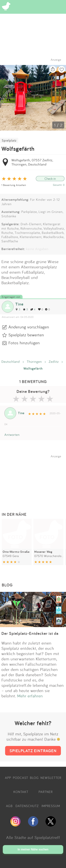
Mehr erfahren (30, 696)
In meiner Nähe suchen (33, 849)
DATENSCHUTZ (27, 806)
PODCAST (21, 778)
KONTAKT (21, 792)
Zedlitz (54, 362)
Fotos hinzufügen (24, 343)
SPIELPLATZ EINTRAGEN (33, 751)
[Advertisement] (35, 480)
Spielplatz (9, 140)
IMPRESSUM (51, 806)
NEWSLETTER (51, 778)
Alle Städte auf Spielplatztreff (33, 837)
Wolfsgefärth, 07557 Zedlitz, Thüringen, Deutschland (32, 162)
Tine (19, 304)
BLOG (34, 778)
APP (8, 778)
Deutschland (11, 362)
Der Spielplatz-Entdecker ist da (30, 633)
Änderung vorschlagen (29, 327)
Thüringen (34, 362)
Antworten (12, 435)
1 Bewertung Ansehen (14, 185)
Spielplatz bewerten (26, 335)
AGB (9, 806)
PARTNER (46, 792)
